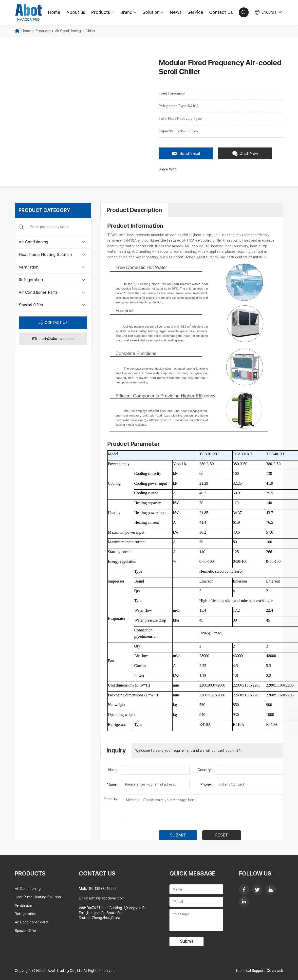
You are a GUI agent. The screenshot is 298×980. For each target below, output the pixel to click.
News (176, 12)
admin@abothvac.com (53, 339)
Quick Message (192, 873)
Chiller (91, 31)
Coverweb (275, 971)
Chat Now (245, 153)
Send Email (186, 153)
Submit (186, 941)
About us (76, 12)
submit (178, 835)
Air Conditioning (68, 31)
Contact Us (221, 12)
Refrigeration (31, 280)
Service (195, 12)
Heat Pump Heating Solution (45, 255)
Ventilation (29, 267)
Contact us (53, 323)
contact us (97, 873)
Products (104, 12)
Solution (155, 12)
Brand (130, 12)
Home (54, 12)
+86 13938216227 (102, 889)
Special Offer (31, 305)
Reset (222, 835)
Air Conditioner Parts (38, 292)
